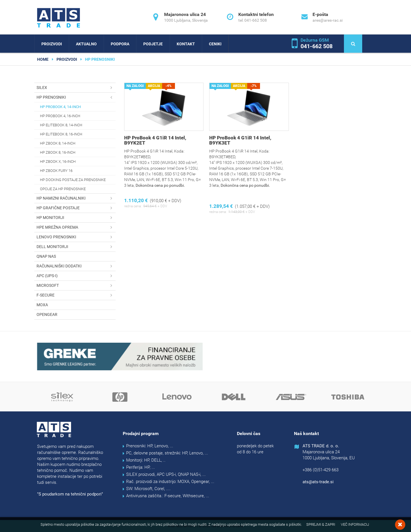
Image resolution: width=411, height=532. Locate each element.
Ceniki (215, 44)
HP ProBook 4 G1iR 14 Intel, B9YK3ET (240, 140)
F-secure (76, 295)
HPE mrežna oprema (76, 227)
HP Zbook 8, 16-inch (58, 152)
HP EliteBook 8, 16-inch (61, 134)
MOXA (42, 305)
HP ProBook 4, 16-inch (60, 116)
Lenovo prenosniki (76, 237)
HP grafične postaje (76, 208)
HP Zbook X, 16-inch (58, 162)
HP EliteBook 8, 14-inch (61, 125)
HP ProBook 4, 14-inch (60, 107)
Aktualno (86, 44)
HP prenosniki (76, 97)
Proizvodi (52, 44)
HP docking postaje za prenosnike (73, 180)
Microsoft (76, 286)
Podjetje (153, 44)
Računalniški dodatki (76, 266)
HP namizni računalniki (76, 198)
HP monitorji (76, 218)
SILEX (76, 88)
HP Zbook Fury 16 (56, 171)
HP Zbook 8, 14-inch (58, 143)
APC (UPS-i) (76, 276)
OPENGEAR (47, 314)
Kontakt (186, 44)
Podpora (120, 44)
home (43, 59)
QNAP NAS (46, 256)
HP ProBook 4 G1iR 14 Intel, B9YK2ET (155, 140)
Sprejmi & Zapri (321, 524)
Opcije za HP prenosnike (63, 189)
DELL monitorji (76, 247)
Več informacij (355, 524)
